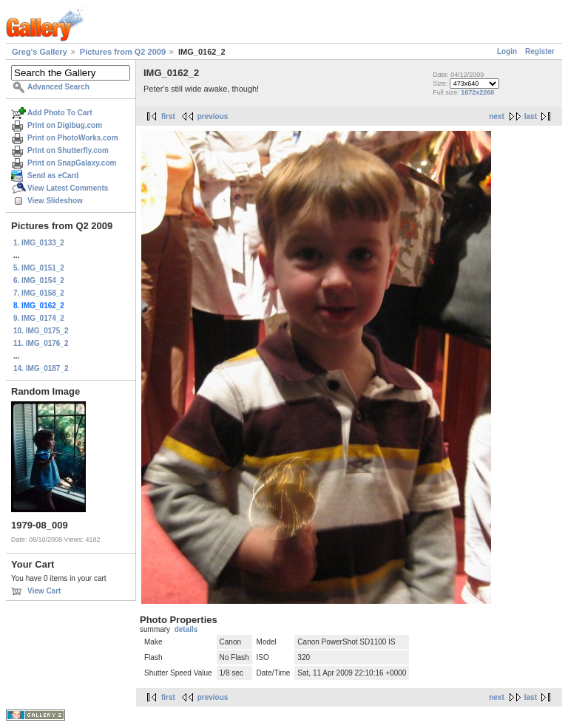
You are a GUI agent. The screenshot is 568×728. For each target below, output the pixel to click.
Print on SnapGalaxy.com (72, 163)
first (168, 116)
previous (213, 116)
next (497, 116)
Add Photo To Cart (60, 113)
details (186, 629)
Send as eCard (53, 176)
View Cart (44, 591)
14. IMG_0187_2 (41, 368)
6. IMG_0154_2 (39, 280)
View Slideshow (55, 201)
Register (540, 51)
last (531, 116)
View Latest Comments (68, 188)
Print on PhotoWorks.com (73, 138)
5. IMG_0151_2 (39, 268)
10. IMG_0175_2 (41, 331)
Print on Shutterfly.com (68, 150)
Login (507, 51)
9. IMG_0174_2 (39, 318)
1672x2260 (477, 92)
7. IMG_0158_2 (39, 293)
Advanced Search (58, 87)
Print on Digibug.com (65, 125)
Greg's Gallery (40, 52)
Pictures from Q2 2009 (123, 52)
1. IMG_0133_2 (39, 243)
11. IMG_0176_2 (41, 343)
